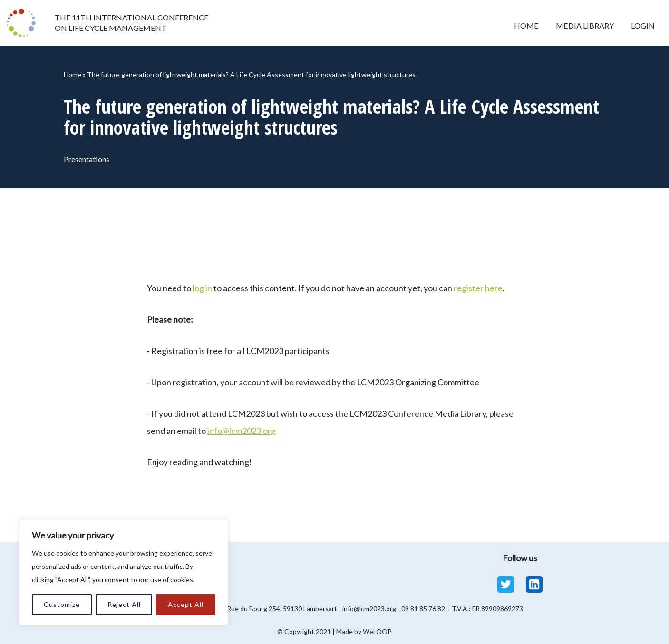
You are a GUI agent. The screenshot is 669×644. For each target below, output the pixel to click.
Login (643, 25)
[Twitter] (506, 584)
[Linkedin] (534, 584)
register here (478, 288)
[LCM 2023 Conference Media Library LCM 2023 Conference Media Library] (24, 23)
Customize (62, 604)
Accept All (186, 604)
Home (525, 25)
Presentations (88, 159)
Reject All (124, 604)
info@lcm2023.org (242, 431)
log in (202, 288)
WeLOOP (377, 631)
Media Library (584, 25)
